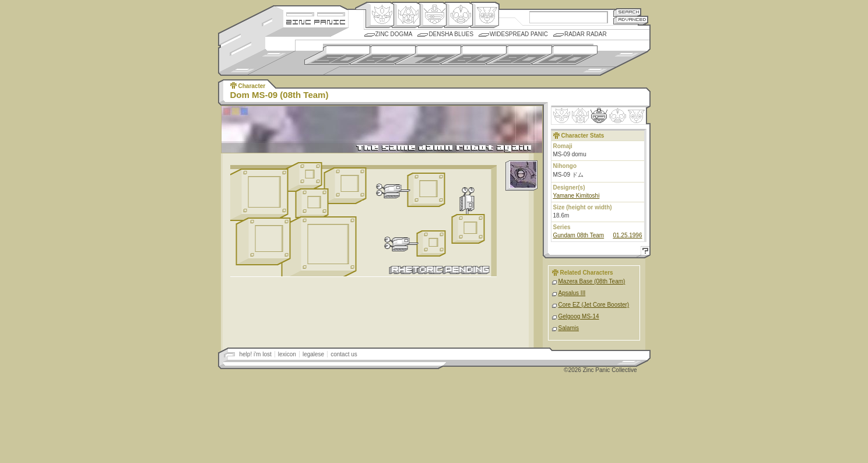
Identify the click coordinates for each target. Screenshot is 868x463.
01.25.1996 (627, 235)
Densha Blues (451, 34)
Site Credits (316, 13)
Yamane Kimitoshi (577, 196)
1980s (474, 55)
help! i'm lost (256, 354)
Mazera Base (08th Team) (592, 281)
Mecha (432, 15)
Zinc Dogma (394, 34)
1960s (383, 55)
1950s (337, 55)
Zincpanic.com (316, 21)
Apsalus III (572, 293)
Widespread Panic (519, 34)
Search (627, 12)
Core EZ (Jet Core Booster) (594, 305)
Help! (644, 252)
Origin (380, 15)
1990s (519, 55)
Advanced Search (631, 20)
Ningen (458, 15)
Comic (485, 15)
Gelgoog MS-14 (579, 316)
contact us (344, 354)
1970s (428, 55)
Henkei (406, 15)
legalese (313, 354)
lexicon (287, 354)
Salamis (569, 328)
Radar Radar (586, 34)
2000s (565, 55)
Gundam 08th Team (579, 235)
